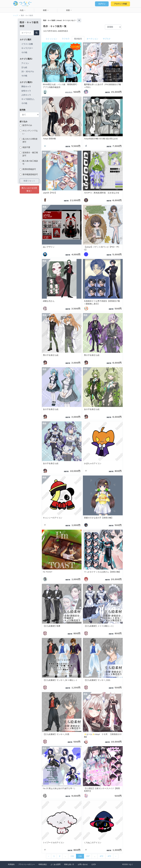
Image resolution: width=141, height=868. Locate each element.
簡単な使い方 (69, 864)
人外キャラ (26, 95)
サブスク (107, 39)
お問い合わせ (83, 864)
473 (109, 856)
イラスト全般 (27, 44)
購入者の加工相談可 (30, 162)
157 (88, 856)
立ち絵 (24, 67)
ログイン (102, 4)
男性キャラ (26, 87)
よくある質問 (55, 864)
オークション (92, 39)
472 (101, 856)
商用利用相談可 (29, 169)
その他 (24, 52)
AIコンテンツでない (30, 132)
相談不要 (26, 147)
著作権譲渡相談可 (30, 174)
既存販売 (78, 39)
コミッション (51, 39)
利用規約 (11, 864)
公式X (94, 864)
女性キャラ (26, 91)
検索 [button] (45, 10)
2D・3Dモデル (28, 72)
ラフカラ (66, 39)
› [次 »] (116, 856)
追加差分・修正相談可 (30, 154)
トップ (15, 15)
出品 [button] (22, 10)
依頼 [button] (68, 10)
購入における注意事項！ (29, 189)
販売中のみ (27, 125)
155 (72, 856)
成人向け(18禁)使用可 (30, 140)
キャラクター (27, 48)
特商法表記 (43, 864)
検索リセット (29, 181)
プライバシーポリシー (27, 864)
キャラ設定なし (28, 99)
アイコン (25, 63)
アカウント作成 (120, 4)
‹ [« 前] (49, 856)
